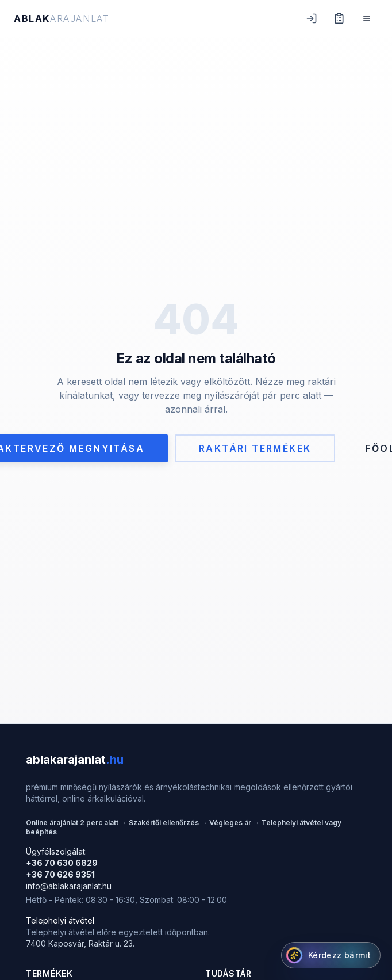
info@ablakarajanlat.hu (69, 886)
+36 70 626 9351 (60, 874)
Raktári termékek (255, 448)
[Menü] (367, 18)
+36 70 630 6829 (62, 863)
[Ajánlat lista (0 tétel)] (339, 18)
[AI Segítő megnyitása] (331, 955)
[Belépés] (312, 18)
